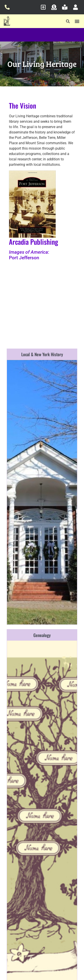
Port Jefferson (24, 258)
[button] (68, 21)
